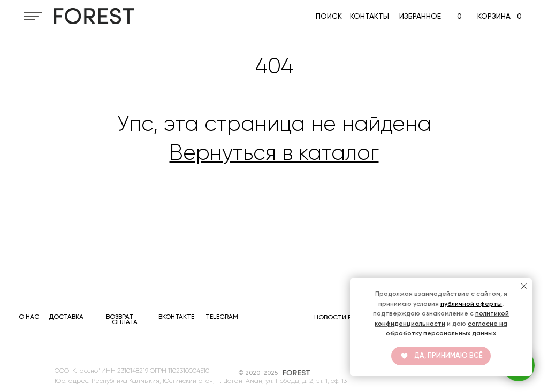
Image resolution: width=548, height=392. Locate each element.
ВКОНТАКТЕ (176, 317)
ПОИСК (329, 16)
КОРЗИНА (494, 16)
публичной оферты (471, 304)
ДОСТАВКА (66, 317)
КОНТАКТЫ (370, 16)
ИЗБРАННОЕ (420, 16)
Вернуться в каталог (274, 153)
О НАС (29, 317)
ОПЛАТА (125, 322)
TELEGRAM (222, 317)
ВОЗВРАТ (120, 317)
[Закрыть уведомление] (524, 286)
